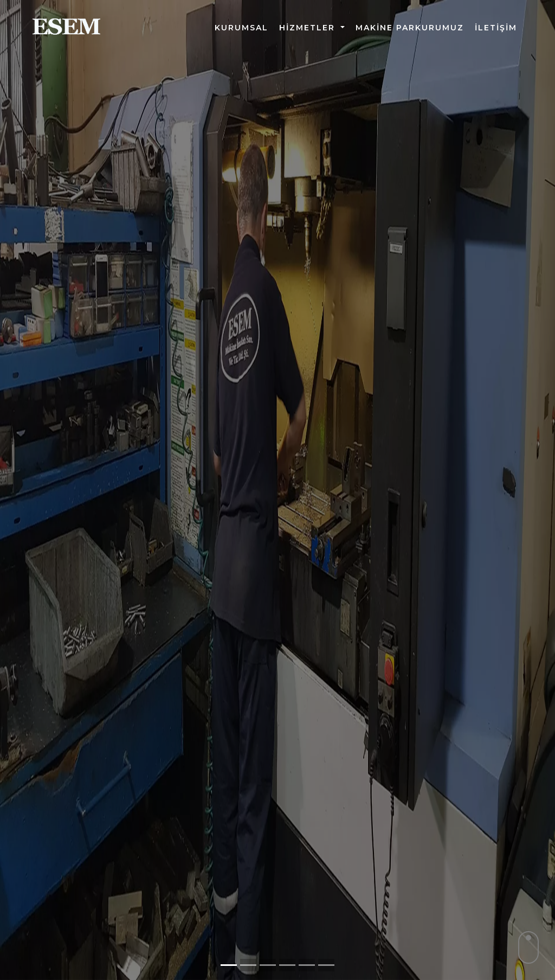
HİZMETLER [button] (309, 28)
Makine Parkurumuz (410, 28)
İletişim (496, 28)
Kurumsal (241, 28)
